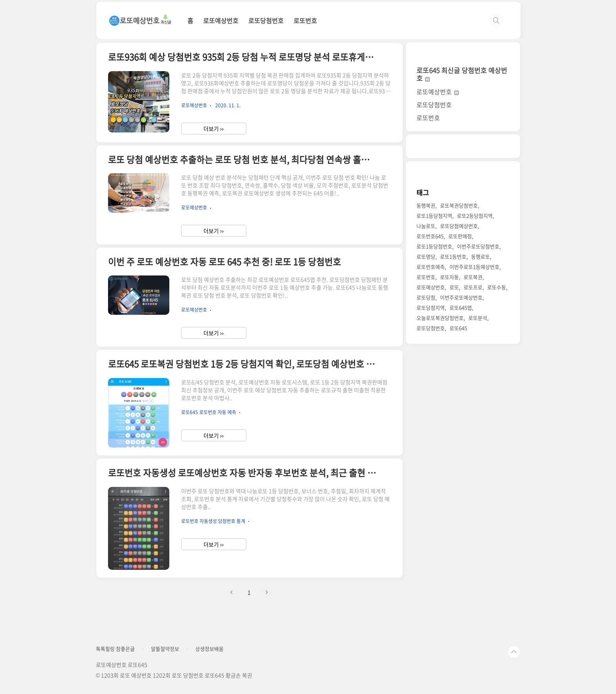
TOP (514, 652)
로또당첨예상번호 (459, 226)
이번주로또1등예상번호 (474, 267)
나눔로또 (426, 226)
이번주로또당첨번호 (478, 246)
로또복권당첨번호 (459, 205)
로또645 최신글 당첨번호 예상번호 (462, 74)
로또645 (458, 328)
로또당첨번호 (266, 20)
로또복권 (473, 277)
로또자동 (449, 277)
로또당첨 (426, 297)
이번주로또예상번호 (461, 297)
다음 (266, 592)
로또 (454, 287)
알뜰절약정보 (165, 649)
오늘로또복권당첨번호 (440, 318)
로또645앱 (461, 308)
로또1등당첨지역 (434, 216)
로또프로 (473, 287)
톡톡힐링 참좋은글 (115, 649)
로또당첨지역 (431, 308)
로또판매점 (460, 236)
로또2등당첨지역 (475, 216)
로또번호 (305, 20)
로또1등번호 (453, 256)
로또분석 (478, 318)
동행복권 (426, 205)
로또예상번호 (221, 20)
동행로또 (480, 256)
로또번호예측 (431, 267)
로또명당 (426, 256)
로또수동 (497, 287)
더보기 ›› (214, 129)
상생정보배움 (209, 649)
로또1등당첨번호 (434, 246)
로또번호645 (430, 236)
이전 (232, 592)
